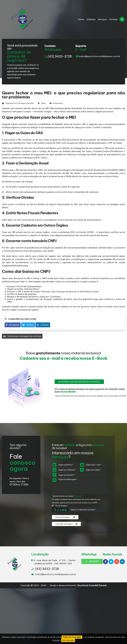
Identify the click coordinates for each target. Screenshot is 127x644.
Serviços (102, 19)
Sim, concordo (68, 640)
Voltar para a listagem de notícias (22, 336)
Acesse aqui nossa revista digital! (79, 382)
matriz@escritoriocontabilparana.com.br (99, 56)
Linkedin (43, 325)
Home (81, 19)
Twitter (28, 325)
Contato (113, 19)
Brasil (43, 103)
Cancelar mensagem (66, 524)
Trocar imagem (59, 506)
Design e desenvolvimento (62, 585)
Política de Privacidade (72, 637)
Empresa (91, 19)
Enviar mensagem (65, 517)
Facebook (13, 325)
